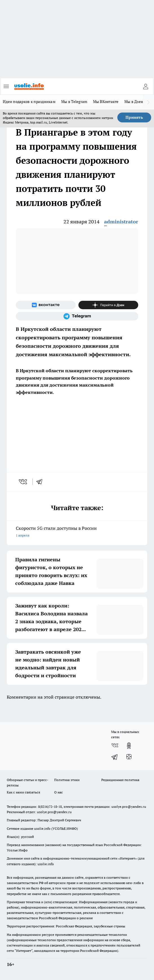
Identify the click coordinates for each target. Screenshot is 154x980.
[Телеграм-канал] (77, 316)
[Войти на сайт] (146, 86)
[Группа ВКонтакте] (46, 305)
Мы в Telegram (74, 102)
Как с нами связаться (23, 792)
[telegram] (41, 482)
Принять (134, 117)
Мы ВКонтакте (106, 102)
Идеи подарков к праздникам (29, 102)
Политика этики (67, 780)
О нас (59, 792)
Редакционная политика (120, 780)
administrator (121, 222)
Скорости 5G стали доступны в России (77, 532)
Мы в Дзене (135, 102)
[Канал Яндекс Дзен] (108, 305)
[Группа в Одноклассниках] (129, 746)
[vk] (24, 482)
